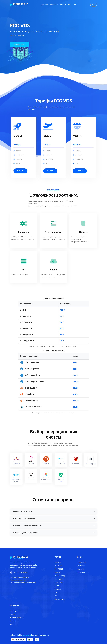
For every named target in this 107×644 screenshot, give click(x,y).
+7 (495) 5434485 (20, 572)
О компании (81, 562)
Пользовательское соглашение (19, 580)
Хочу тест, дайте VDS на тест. (24, 511)
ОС (24, 270)
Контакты (80, 569)
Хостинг (53, 5)
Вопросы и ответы (17, 618)
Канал (53, 270)
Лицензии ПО (60, 599)
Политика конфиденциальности (19, 578)
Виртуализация (54, 232)
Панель (83, 232)
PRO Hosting (59, 582)
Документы (81, 572)
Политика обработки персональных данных (23, 582)
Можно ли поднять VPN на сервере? (26, 533)
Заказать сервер (20, 45)
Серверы (62, 5)
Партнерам (14, 611)
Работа (13, 614)
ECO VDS (58, 562)
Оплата (13, 621)
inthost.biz (27, 635)
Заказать (20, 171)
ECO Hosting (59, 579)
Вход (94, 5)
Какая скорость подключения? (24, 518)
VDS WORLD (59, 569)
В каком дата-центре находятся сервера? (28, 526)
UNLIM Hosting (60, 576)
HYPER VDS (59, 566)
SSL (70, 5)
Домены (44, 5)
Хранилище (24, 232)
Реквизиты (81, 566)
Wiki (11, 624)
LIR (75, 5)
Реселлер (58, 586)
